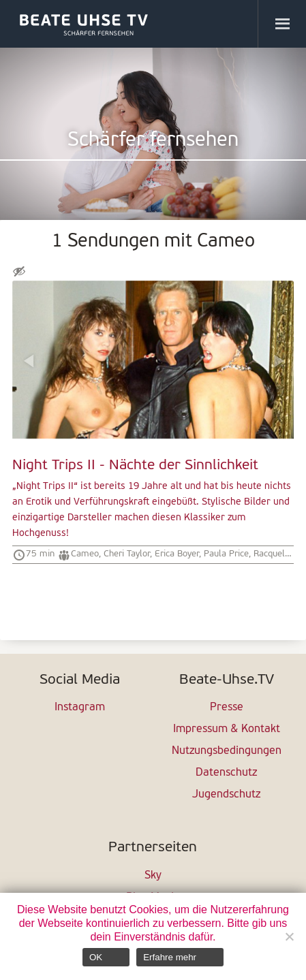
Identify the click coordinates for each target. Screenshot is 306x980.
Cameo (85, 554)
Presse (227, 708)
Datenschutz (226, 773)
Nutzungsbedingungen (227, 751)
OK (96, 957)
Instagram (80, 708)
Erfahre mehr (170, 957)
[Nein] (289, 936)
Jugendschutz (226, 795)
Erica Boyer (177, 554)
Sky (153, 876)
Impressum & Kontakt (227, 729)
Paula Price (226, 554)
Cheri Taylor (127, 554)
